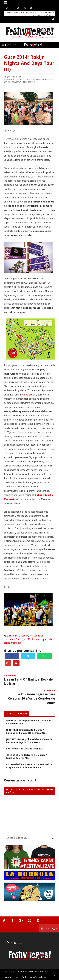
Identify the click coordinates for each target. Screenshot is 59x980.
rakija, (19, 82)
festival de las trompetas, (34, 79)
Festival (24, 636)
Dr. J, (15, 79)
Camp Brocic (29, 395)
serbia (7, 643)
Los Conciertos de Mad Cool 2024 (25, 749)
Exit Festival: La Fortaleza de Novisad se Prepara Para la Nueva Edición (29, 766)
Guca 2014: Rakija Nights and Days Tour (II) (29, 63)
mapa (43, 639)
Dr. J (17, 636)
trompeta (16, 643)
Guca (18, 639)
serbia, (24, 82)
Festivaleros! (10, 972)
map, (10, 82)
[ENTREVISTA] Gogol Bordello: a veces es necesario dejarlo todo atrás (29, 741)
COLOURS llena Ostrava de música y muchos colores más (27, 756)
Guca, (47, 79)
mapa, (14, 82)
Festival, (20, 79)
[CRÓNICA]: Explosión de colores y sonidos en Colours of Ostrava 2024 (26, 731)
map (36, 639)
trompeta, (31, 82)
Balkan (10, 636)
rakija (50, 639)
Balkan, (10, 79)
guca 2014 (28, 639)
